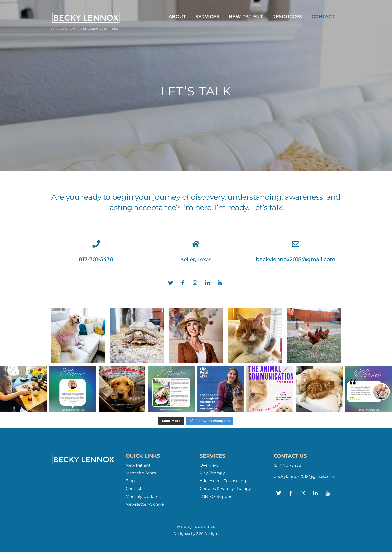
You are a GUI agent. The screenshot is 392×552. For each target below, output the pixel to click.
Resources (287, 17)
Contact (323, 17)
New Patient (246, 17)
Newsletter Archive (145, 504)
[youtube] (220, 282)
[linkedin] (207, 282)
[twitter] (171, 282)
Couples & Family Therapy (225, 489)
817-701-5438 (96, 259)
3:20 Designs (208, 534)
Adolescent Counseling (223, 481)
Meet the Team (141, 473)
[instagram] (195, 282)
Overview (209, 465)
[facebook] (183, 282)
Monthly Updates (143, 497)
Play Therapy (212, 473)
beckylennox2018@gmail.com (296, 259)
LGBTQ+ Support (216, 497)
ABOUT (177, 17)
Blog (130, 481)
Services (207, 17)
